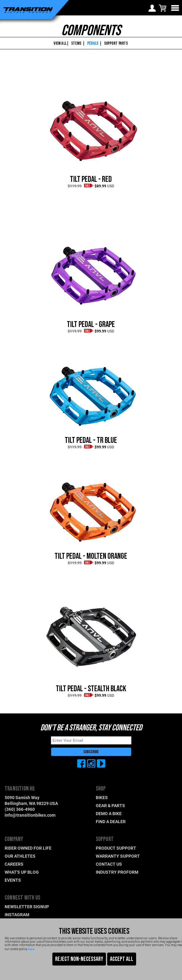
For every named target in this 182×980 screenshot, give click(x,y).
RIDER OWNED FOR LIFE (28, 848)
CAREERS (14, 864)
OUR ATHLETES (20, 856)
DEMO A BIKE (109, 813)
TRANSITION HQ (20, 789)
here (31, 949)
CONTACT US (109, 864)
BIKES (102, 797)
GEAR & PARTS (110, 805)
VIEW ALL (60, 43)
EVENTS (13, 880)
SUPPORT (105, 839)
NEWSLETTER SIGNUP (27, 906)
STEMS (76, 43)
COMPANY (14, 839)
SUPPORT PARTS (116, 43)
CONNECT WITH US (22, 898)
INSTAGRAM (17, 915)
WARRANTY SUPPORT (118, 856)
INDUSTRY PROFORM (117, 872)
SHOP (101, 789)
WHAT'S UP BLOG (22, 872)
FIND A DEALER (111, 821)
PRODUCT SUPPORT (116, 848)
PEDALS (93, 43)
